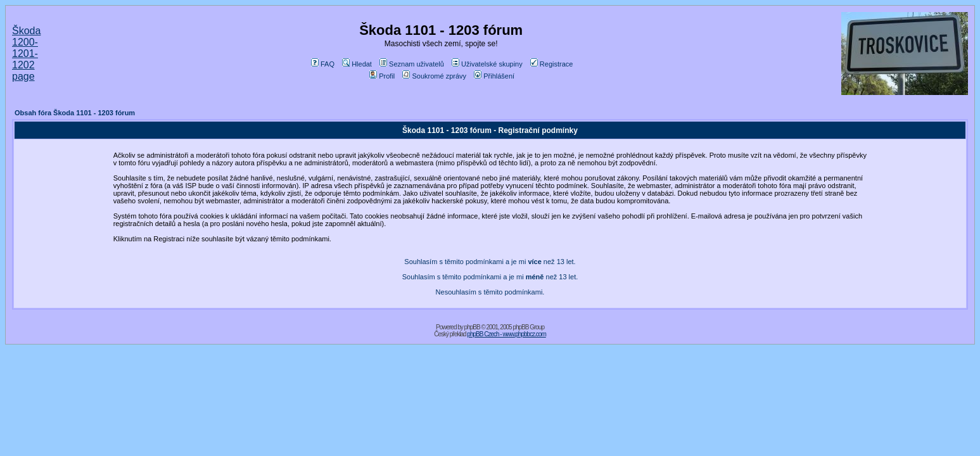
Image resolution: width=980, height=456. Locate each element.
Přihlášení (494, 76)
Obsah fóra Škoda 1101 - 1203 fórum (75, 113)
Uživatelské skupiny (487, 64)
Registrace (552, 64)
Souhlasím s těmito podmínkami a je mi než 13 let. (490, 262)
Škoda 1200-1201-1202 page (26, 54)
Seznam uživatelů (412, 64)
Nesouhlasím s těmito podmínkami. (490, 292)
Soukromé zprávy (434, 76)
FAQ (323, 64)
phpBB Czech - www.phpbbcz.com (506, 334)
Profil (382, 76)
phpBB (472, 327)
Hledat (357, 64)
